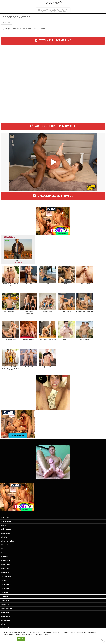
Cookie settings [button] (9, 639)
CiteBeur (5, 557)
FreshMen (5, 588)
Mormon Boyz (6, 628)
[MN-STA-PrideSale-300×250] (53, 221)
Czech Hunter (6, 561)
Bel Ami (4, 525)
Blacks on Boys (7, 529)
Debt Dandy (5, 565)
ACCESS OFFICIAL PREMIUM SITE (53, 126)
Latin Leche (5, 616)
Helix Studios (6, 600)
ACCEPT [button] (21, 639)
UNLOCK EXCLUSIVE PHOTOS (53, 196)
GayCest (5, 596)
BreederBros (6, 545)
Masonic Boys (6, 620)
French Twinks (6, 584)
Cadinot (4, 553)
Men (3, 624)
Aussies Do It (6, 521)
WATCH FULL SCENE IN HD (53, 41)
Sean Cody (7, 22)
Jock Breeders (6, 608)
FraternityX (5, 581)
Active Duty (5, 517)
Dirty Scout (5, 569)
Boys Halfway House (8, 541)
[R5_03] (53, 393)
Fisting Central (6, 577)
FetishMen (5, 573)
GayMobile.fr (53, 3)
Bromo (4, 549)
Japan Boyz (6, 604)
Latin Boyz (5, 612)
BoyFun (4, 537)
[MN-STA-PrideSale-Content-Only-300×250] (18, 424)
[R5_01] (53, 462)
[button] (53, 10)
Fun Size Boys (6, 592)
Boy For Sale (6, 533)
